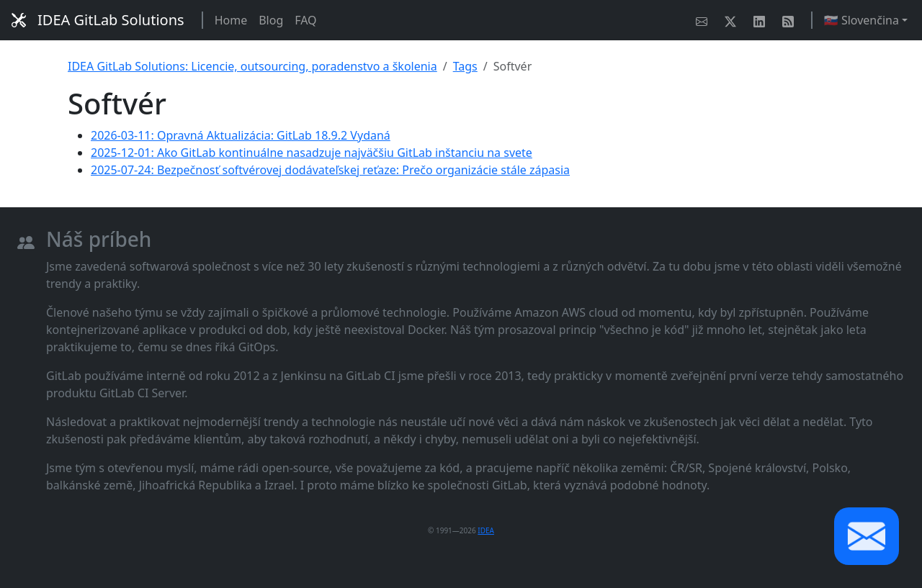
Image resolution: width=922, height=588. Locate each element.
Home (231, 20)
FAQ (305, 20)
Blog (271, 20)
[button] (867, 536)
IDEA (486, 530)
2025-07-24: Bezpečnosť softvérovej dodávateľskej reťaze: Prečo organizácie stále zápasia (330, 170)
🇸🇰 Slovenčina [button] (861, 20)
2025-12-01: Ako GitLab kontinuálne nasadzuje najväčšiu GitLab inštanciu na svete (312, 153)
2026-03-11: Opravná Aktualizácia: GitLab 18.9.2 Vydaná (241, 135)
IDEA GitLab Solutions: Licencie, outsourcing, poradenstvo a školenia (252, 66)
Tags (465, 66)
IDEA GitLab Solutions (98, 20)
